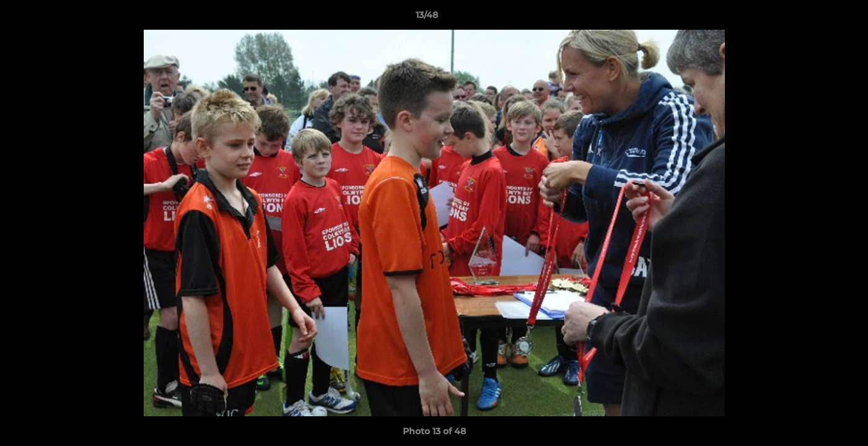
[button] (816, 18)
